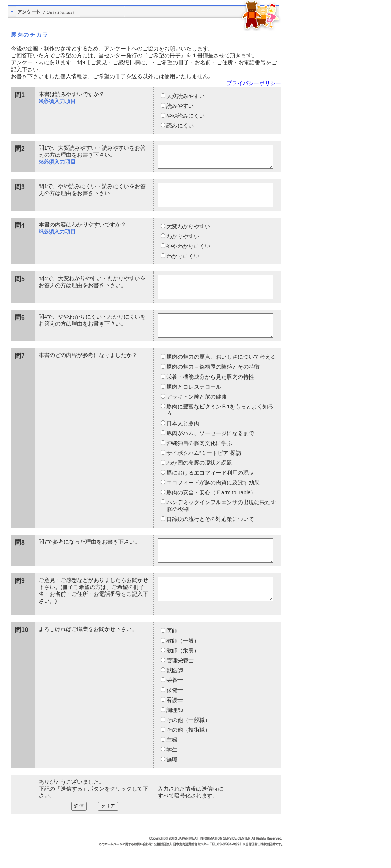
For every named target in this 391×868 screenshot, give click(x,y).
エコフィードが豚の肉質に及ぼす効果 (213, 500)
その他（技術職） (188, 752)
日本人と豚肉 (183, 441)
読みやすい (180, 106)
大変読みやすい (185, 96)
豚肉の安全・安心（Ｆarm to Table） (211, 510)
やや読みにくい (185, 116)
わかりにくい (183, 265)
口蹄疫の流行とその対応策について (210, 537)
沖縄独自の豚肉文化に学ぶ (199, 461)
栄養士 (174, 702)
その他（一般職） (188, 742)
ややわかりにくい (188, 255)
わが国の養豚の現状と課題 (199, 480)
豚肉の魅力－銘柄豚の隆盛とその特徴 (213, 384)
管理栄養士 (180, 682)
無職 (172, 781)
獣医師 (174, 692)
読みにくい (180, 126)
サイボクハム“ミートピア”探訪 (204, 471)
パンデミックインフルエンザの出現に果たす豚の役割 (221, 523)
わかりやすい (183, 245)
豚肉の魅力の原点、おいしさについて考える (221, 374)
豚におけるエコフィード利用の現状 (210, 490)
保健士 (174, 712)
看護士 (174, 722)
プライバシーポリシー (254, 83)
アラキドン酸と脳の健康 (196, 414)
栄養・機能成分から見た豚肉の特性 (210, 395)
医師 (172, 653)
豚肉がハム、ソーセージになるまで (210, 451)
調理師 (174, 732)
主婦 (172, 762)
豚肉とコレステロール (193, 404)
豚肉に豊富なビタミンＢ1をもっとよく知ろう (220, 428)
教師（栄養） (183, 673)
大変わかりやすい (188, 235)
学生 (172, 772)
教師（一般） (183, 663)
